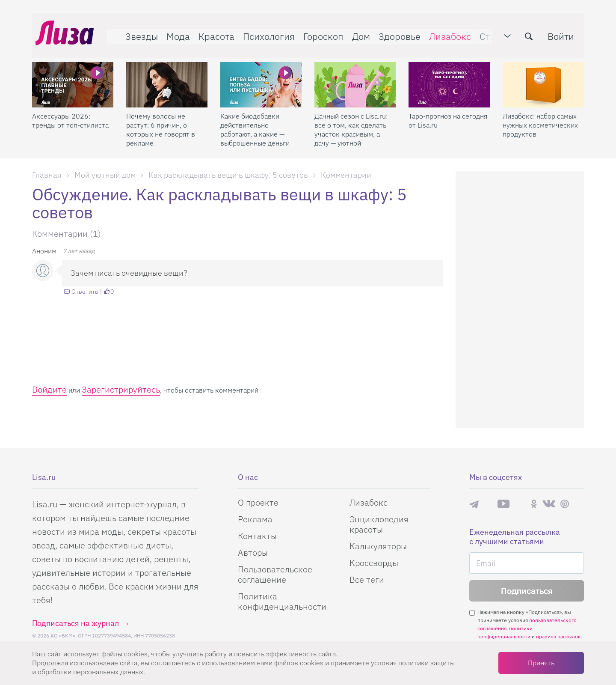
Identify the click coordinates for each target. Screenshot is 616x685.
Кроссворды (374, 563)
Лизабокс (447, 33)
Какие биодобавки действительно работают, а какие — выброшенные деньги (255, 122)
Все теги (367, 579)
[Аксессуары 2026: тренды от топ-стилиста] (73, 77)
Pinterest (565, 504)
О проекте (258, 502)
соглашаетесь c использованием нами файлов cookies (237, 663)
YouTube (503, 504)
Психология (265, 33)
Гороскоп (320, 33)
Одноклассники (534, 504)
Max (488, 504)
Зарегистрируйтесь (121, 389)
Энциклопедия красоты (379, 524)
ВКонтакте (549, 504)
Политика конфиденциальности (282, 601)
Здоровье (396, 33)
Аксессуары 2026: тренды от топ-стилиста (70, 113)
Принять (541, 663)
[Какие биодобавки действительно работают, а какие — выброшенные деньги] (261, 77)
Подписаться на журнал (76, 623)
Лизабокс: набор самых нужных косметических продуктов (540, 118)
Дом (358, 33)
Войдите (49, 389)
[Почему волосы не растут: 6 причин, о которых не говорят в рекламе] (167, 77)
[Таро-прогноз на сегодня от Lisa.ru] (449, 77)
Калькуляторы (378, 546)
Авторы (253, 552)
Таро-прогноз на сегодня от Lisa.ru (448, 113)
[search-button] (532, 33)
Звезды (138, 33)
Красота (213, 33)
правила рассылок (558, 636)
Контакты (257, 536)
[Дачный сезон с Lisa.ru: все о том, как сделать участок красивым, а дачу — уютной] (355, 77)
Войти (564, 33)
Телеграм (474, 504)
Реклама (255, 519)
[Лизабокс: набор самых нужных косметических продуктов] (543, 77)
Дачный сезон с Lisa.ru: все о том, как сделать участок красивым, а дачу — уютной (351, 122)
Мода (175, 33)
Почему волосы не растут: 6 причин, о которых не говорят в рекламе (161, 122)
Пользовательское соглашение (275, 574)
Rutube (520, 504)
